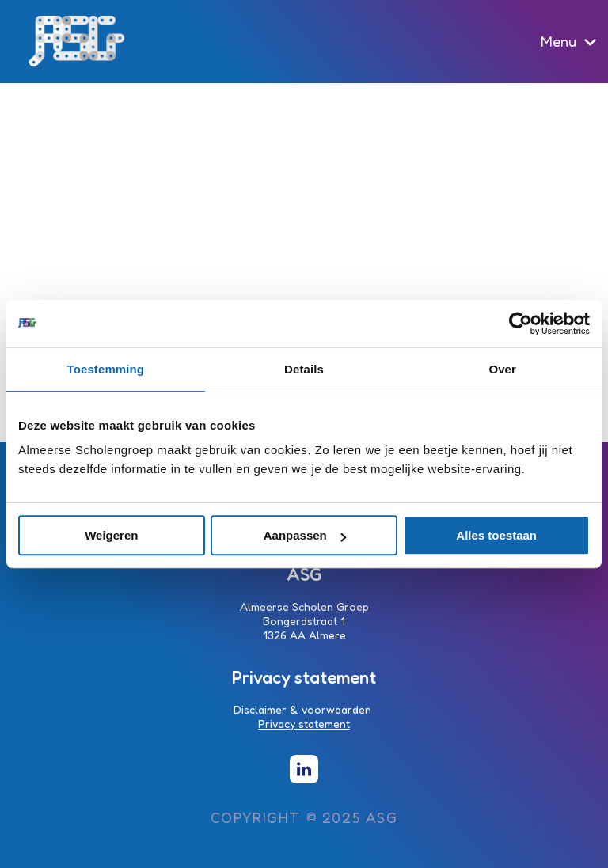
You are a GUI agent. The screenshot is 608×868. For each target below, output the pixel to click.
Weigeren (111, 535)
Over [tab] (502, 369)
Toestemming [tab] (106, 369)
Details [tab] (304, 369)
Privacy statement (304, 724)
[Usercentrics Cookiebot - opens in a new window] (521, 324)
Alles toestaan (496, 535)
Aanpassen (305, 535)
